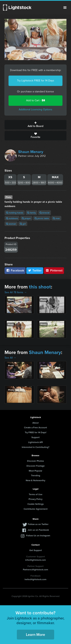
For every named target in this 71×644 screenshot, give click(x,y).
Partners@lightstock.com (35, 569)
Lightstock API (35, 442)
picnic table (42, 218)
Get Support (36, 550)
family (31, 213)
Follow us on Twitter (38, 524)
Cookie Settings (36, 504)
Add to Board (35, 125)
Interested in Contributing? (36, 447)
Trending (36, 475)
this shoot (40, 287)
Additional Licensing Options (35, 109)
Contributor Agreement (36, 509)
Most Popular (35, 471)
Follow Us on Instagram (38, 535)
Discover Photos (35, 461)
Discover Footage (36, 466)
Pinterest (54, 270)
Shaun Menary (31, 152)
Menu (65, 8)
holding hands (15, 213)
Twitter (35, 270)
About (35, 423)
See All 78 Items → (16, 292)
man (56, 218)
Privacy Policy (35, 499)
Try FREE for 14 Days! (36, 432)
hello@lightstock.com (35, 579)
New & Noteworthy (35, 480)
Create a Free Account (35, 427)
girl (23, 224)
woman (11, 224)
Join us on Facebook (38, 530)
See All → (10, 358)
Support (35, 437)
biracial (44, 213)
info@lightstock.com (35, 560)
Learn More (35, 634)
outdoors (12, 218)
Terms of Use (36, 494)
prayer (26, 218)
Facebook (15, 270)
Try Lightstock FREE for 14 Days (36, 81)
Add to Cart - (36, 100)
